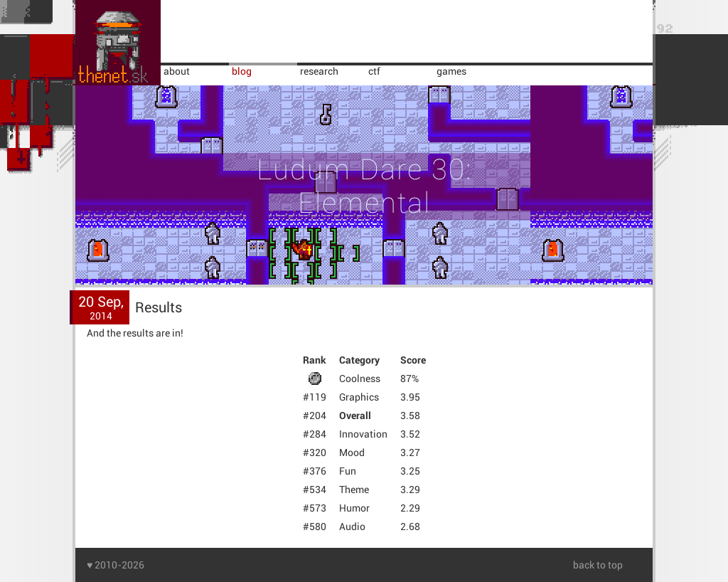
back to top (598, 565)
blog (242, 71)
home (118, 43)
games (451, 71)
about (177, 71)
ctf (374, 71)
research (319, 71)
